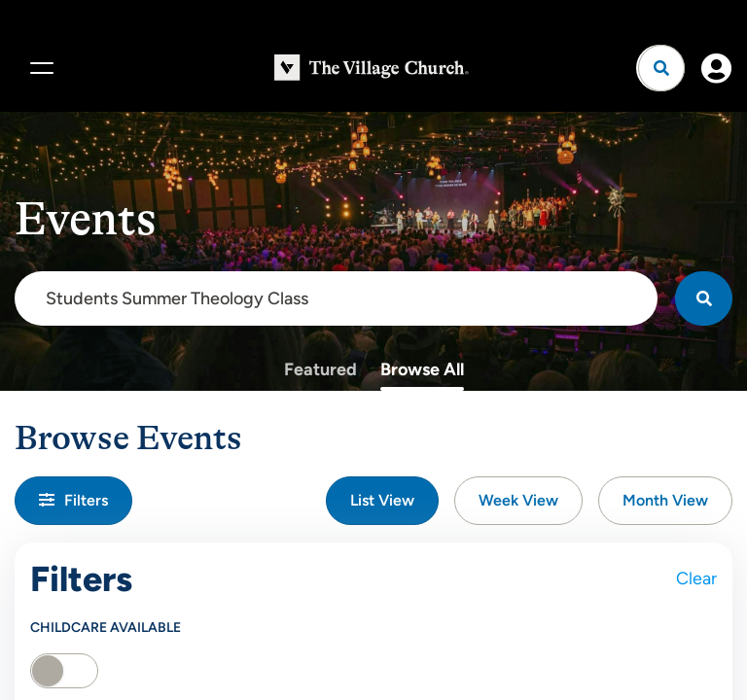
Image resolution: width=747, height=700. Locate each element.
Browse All (422, 369)
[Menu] (39, 68)
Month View (665, 500)
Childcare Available (106, 628)
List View (382, 500)
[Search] (704, 298)
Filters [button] (73, 500)
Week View (518, 500)
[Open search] (661, 68)
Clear (696, 578)
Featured (320, 369)
